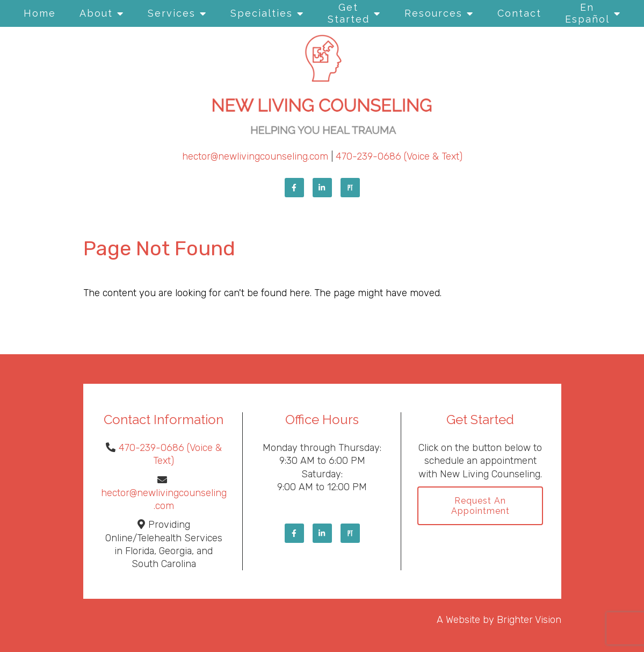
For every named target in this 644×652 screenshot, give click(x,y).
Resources (433, 13)
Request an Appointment (480, 506)
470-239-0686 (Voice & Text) (399, 156)
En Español (587, 13)
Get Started (349, 13)
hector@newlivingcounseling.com (255, 156)
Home (40, 13)
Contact (519, 13)
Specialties (262, 13)
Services (172, 13)
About (96, 13)
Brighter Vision (529, 620)
